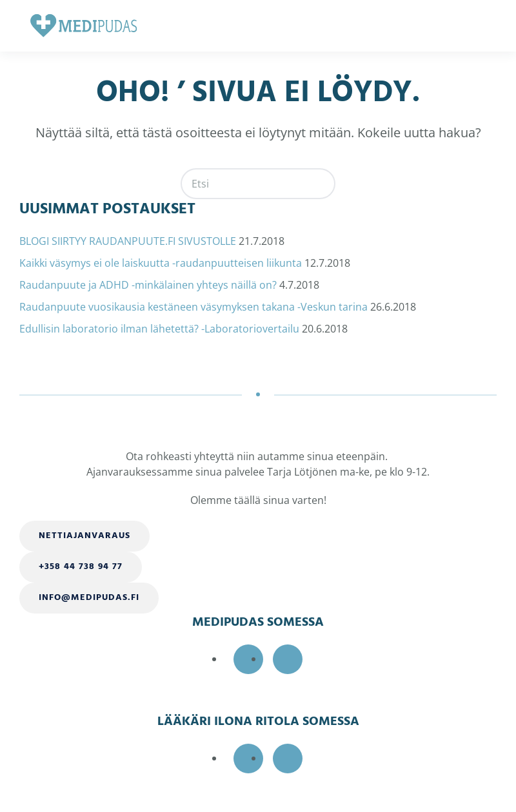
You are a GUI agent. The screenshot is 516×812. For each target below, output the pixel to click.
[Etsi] (258, 184)
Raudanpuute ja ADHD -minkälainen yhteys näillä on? (148, 285)
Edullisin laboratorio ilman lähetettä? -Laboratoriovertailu (159, 329)
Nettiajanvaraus (84, 536)
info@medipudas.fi (89, 598)
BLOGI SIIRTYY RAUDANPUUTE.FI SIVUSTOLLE (128, 241)
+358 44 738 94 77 (81, 567)
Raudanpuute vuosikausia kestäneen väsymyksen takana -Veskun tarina (193, 307)
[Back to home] (84, 26)
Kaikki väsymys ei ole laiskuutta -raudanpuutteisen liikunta (161, 263)
